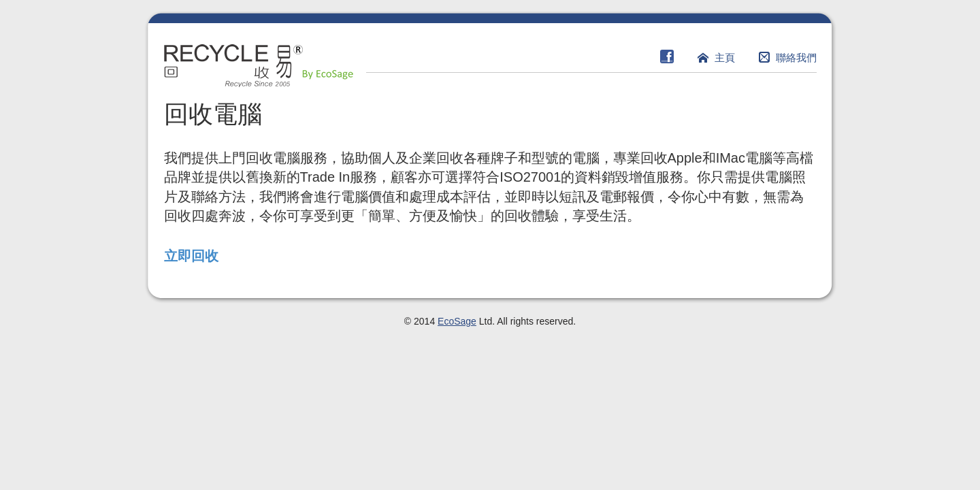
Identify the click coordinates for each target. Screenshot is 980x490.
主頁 (725, 58)
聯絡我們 (796, 58)
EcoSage (457, 321)
